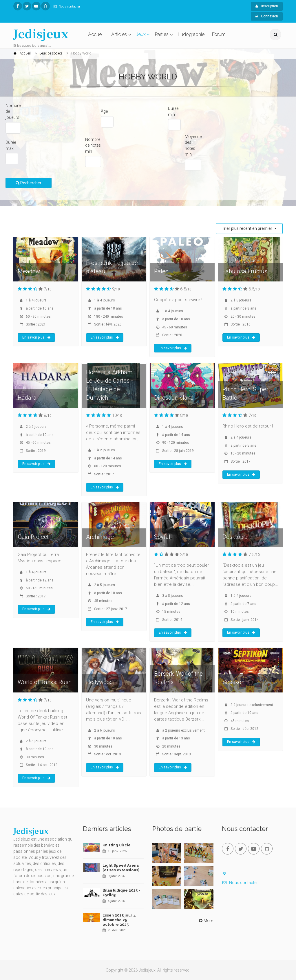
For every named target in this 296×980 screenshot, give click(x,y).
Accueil (96, 34)
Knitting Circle (117, 845)
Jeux (141, 34)
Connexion (267, 16)
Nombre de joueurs (13, 111)
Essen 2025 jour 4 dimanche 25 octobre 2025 (119, 920)
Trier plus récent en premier (247, 228)
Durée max (11, 145)
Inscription (267, 6)
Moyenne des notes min (193, 146)
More (205, 921)
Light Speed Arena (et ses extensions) (121, 868)
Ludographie (191, 34)
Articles (119, 34)
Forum (219, 34)
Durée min (173, 111)
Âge (104, 111)
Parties (162, 34)
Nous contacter (66, 7)
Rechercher (29, 183)
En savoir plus (36, 337)
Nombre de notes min (93, 145)
